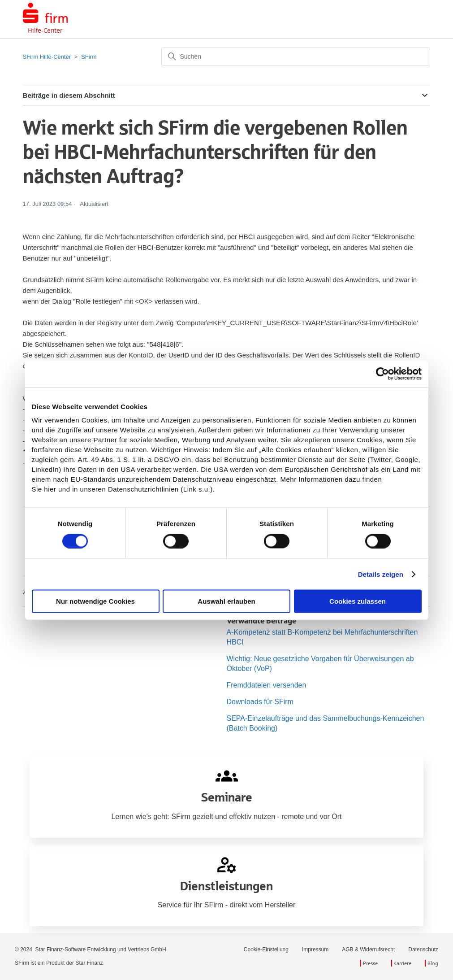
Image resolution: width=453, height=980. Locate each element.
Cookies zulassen (358, 601)
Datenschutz (423, 950)
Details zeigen (381, 574)
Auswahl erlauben (226, 601)
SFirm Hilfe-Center (47, 57)
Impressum (315, 950)
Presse (370, 963)
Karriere (402, 963)
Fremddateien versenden (267, 685)
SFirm (89, 57)
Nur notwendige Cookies (95, 601)
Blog (433, 963)
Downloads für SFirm (260, 702)
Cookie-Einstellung (266, 950)
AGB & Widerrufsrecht (368, 950)
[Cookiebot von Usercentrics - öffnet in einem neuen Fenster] (382, 374)
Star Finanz (89, 963)
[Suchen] (296, 57)
